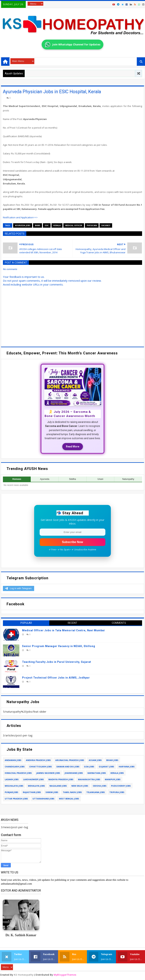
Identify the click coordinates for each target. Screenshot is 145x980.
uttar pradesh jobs (16, 799)
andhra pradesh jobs (38, 760)
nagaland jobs (58, 786)
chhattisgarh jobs (41, 767)
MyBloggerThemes (65, 975)
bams (38, 225)
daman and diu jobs (68, 767)
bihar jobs (112, 760)
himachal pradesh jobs (18, 773)
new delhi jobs (80, 786)
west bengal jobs (69, 799)
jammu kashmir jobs (48, 773)
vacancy (106, 225)
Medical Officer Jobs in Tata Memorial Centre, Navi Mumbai (63, 630)
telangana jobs (96, 792)
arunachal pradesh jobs (70, 760)
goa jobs (89, 767)
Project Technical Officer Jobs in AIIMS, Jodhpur (56, 678)
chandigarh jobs (15, 767)
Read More (73, 447)
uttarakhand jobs (43, 799)
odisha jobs (100, 786)
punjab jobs (12, 792)
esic (47, 225)
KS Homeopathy (24, 975)
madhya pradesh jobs (61, 779)
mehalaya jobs (36, 786)
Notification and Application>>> (20, 217)
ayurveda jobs (23, 225)
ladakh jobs (12, 779)
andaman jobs (13, 760)
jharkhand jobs (74, 773)
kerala (57, 225)
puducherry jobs (121, 786)
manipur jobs (113, 779)
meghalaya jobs (14, 786)
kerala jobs (117, 773)
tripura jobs (117, 792)
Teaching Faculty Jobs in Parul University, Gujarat (57, 662)
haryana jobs (127, 767)
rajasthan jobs (32, 792)
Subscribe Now (72, 542)
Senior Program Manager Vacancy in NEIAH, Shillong (59, 646)
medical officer (74, 225)
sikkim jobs (52, 792)
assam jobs (95, 760)
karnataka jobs (97, 773)
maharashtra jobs (89, 779)
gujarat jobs (106, 767)
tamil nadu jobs (72, 792)
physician (92, 225)
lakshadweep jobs (34, 779)
